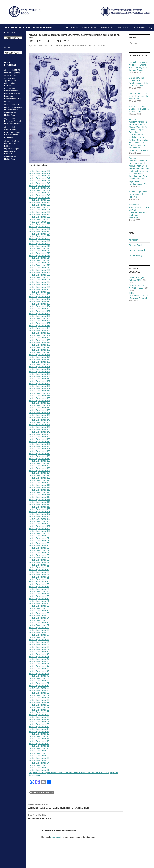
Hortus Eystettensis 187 (40, 323)
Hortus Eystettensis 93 (39, 548)
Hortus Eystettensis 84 (39, 570)
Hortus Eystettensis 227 (40, 227)
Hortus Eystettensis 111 (40, 504)
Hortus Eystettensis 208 (40, 272)
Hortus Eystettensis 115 (40, 495)
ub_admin (57, 46)
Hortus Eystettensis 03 (39, 765)
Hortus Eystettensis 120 (40, 483)
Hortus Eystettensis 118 (40, 487)
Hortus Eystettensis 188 (40, 321)
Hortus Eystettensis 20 (39, 724)
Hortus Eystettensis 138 (40, 439)
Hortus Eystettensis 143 (40, 427)
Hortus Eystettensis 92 (39, 550)
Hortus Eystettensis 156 (40, 396)
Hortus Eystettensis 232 (40, 214)
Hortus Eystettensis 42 (39, 671)
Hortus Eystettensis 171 (40, 359)
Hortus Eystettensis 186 (40, 326)
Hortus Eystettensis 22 (39, 719)
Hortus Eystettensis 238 (40, 200)
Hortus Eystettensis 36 (39, 686)
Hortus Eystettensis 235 (40, 207)
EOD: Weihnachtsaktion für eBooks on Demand (138, 296)
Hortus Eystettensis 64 (39, 618)
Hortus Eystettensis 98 (39, 536)
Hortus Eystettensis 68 (39, 608)
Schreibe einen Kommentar (79, 46)
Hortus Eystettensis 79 (39, 582)
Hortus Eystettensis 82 (39, 574)
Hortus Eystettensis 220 (40, 244)
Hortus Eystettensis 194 (40, 306)
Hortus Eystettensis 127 (40, 466)
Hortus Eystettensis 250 (40, 171)
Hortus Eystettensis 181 (40, 338)
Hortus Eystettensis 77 (39, 587)
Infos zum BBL (139, 28)
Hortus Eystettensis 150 (40, 410)
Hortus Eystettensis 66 (39, 613)
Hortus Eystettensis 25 (39, 712)
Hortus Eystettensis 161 (40, 384)
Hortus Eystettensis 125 (40, 471)
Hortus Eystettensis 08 (39, 753)
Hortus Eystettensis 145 (40, 422)
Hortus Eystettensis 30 (39, 700)
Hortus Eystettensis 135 (40, 446)
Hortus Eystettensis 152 (40, 405)
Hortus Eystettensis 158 (40, 391)
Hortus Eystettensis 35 (39, 688)
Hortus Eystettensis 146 (40, 420)
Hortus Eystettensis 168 (40, 367)
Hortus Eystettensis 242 (40, 190)
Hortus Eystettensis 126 (40, 468)
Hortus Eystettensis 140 (40, 434)
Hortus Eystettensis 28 (39, 705)
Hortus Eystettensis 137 (40, 442)
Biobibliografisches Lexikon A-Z (115, 28)
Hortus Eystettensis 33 (39, 693)
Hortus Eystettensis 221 (40, 241)
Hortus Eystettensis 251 (75, 816)
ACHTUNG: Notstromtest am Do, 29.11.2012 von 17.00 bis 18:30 (75, 806)
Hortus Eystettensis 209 (40, 270)
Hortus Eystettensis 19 (39, 727)
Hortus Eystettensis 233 (40, 212)
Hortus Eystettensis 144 (40, 425)
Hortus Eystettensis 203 (40, 284)
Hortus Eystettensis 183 (40, 333)
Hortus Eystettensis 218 (40, 248)
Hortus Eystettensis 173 (40, 355)
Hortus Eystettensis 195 (40, 304)
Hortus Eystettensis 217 (40, 251)
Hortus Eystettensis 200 (40, 292)
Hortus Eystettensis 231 (40, 217)
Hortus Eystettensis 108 (40, 512)
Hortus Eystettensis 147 (40, 417)
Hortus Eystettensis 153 (40, 403)
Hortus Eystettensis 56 (39, 637)
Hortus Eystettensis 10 (39, 748)
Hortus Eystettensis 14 (39, 739)
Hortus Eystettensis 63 (39, 620)
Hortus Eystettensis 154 (40, 401)
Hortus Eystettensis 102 (40, 526)
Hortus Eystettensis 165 (40, 374)
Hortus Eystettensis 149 (40, 412)
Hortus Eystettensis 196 (40, 301)
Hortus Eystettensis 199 (40, 294)
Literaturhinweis (92, 35)
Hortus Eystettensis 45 (39, 664)
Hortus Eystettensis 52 (39, 647)
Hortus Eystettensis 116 (40, 492)
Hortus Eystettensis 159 (40, 388)
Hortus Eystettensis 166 (40, 372)
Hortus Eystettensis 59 (39, 630)
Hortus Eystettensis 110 (40, 507)
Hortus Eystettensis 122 (40, 478)
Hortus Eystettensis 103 (40, 524)
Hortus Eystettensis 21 (39, 722)
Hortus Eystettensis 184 (40, 330)
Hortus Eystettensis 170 (40, 362)
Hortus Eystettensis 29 (39, 702)
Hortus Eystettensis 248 (40, 176)
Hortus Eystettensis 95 (39, 543)
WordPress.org (136, 255)
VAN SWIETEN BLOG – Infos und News (28, 28)
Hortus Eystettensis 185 (40, 328)
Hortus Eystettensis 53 (39, 644)
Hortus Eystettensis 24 (39, 715)
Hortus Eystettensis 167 (40, 369)
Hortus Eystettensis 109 (40, 509)
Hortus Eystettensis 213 (40, 260)
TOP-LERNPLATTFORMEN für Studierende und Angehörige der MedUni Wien (13, 110)
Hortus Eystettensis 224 (40, 234)
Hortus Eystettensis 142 (40, 429)
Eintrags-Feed (135, 245)
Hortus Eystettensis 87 (39, 562)
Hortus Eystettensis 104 (40, 521)
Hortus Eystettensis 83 (39, 572)
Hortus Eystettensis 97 (39, 538)
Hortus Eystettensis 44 (39, 666)
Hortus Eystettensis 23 (39, 717)
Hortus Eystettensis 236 (40, 205)
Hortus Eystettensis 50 (39, 652)
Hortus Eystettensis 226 (40, 229)
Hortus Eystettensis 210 (40, 268)
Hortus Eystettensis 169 (40, 364)
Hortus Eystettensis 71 (39, 601)
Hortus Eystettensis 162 (40, 381)
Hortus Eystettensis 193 (40, 309)
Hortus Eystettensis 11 (39, 746)
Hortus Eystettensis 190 (40, 316)
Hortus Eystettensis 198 (40, 297)
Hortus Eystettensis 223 (40, 236)
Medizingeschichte (110, 35)
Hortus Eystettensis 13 (39, 741)
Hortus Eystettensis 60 (39, 628)
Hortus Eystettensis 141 (40, 432)
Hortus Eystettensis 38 (39, 681)
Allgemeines (35, 35)
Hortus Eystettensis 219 (40, 246)
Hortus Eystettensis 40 (39, 676)
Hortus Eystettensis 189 (40, 318)
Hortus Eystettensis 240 (40, 195)
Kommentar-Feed (137, 250)
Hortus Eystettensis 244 (40, 186)
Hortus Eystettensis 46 (39, 661)
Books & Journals (51, 35)
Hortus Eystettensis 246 (40, 181)
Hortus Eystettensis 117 (40, 490)
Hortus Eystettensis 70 (39, 603)
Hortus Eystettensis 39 (39, 678)
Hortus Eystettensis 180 (40, 340)
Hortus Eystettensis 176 (40, 347)
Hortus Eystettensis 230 (40, 219)
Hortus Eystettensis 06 (39, 758)
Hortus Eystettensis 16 (39, 734)
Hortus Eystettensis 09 (39, 751)
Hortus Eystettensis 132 (40, 454)
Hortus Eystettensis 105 (40, 519)
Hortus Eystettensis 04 (39, 763)
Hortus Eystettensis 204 (40, 282)
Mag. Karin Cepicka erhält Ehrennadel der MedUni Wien (139, 96)
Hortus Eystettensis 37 (39, 683)
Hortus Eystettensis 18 (39, 729)
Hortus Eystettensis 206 (40, 277)
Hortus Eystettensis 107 (40, 514)
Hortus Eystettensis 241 (40, 193)
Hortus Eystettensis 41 (39, 674)
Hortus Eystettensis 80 (39, 579)
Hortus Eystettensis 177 (40, 345)
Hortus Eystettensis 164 (40, 376)
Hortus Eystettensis (72, 35)
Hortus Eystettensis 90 (39, 555)
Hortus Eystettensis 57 (39, 635)
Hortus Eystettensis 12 (39, 744)
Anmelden (134, 240)
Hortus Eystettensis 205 (40, 280)
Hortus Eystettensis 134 (40, 449)
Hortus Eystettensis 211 (40, 265)
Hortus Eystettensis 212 (40, 263)
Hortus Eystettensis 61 (39, 625)
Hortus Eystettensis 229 (40, 222)
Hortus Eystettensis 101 (40, 529)
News (32, 37)
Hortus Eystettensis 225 (40, 231)
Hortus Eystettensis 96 (39, 541)
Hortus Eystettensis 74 (39, 594)
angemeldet (56, 837)
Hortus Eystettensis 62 (39, 623)
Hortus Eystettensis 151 (40, 408)
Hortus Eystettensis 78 (39, 584)
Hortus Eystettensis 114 (40, 497)
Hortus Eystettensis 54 (39, 642)
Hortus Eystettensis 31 (39, 698)
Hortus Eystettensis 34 (39, 690)
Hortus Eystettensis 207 (40, 275)
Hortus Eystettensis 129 (40, 461)
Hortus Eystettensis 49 (39, 654)
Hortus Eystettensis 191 (40, 314)
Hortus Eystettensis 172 (40, 357)
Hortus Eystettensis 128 (40, 463)
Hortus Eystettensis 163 (40, 379)
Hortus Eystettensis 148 (40, 415)
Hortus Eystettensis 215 (40, 256)
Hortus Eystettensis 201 (40, 289)
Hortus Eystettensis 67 (39, 611)
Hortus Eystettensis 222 (40, 239)
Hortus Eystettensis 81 (39, 577)
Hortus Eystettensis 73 (39, 596)
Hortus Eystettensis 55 (39, 640)
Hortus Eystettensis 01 (39, 770)
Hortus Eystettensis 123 (40, 475)
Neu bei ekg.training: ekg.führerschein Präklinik (138, 194)
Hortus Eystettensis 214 (40, 258)
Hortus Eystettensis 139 (40, 437)
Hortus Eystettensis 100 (40, 531)
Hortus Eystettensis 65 (39, 615)
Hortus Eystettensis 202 (40, 287)
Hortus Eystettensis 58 (39, 632)
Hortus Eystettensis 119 (40, 485)
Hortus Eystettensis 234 (40, 210)
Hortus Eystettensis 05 (39, 760)
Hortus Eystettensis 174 (40, 352)
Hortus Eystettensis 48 (39, 657)
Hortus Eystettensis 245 (40, 183)
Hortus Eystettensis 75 (39, 591)
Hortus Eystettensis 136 (40, 444)
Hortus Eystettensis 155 (40, 398)
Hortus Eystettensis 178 (40, 342)
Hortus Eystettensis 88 (39, 560)
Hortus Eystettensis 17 (39, 732)
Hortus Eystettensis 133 (40, 451)
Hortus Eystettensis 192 (40, 311)
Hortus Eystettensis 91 (39, 553)
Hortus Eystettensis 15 (39, 736)
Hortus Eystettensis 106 (40, 516)
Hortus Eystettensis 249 (40, 173)
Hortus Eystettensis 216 (40, 253)
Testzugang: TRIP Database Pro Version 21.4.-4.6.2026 (139, 109)
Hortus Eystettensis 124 (40, 473)
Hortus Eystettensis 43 (39, 669)
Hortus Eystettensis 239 (40, 198)
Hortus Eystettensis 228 (40, 224)
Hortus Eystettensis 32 (39, 695)
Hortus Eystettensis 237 (40, 202)
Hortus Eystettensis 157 (40, 393)
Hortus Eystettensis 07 (39, 756)
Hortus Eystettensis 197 (40, 299)
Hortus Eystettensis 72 (39, 599)
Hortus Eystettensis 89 (39, 557)
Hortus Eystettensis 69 (39, 606)
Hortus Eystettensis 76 (39, 589)
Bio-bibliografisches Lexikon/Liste (82, 28)
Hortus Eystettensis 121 (40, 480)
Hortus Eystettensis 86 (39, 565)
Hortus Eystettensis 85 (39, 567)
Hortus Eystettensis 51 (39, 649)
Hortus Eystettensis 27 (39, 707)
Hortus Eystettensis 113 (40, 500)
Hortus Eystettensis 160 (40, 386)
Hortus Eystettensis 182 (40, 335)
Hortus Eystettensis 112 (40, 502)
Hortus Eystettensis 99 (39, 533)
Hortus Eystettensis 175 (40, 350)
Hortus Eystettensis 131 (40, 456)
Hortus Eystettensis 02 (39, 768)
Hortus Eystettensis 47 (39, 659)
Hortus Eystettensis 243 (40, 188)
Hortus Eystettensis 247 (40, 178)
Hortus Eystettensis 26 (39, 710)
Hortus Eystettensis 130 (40, 459)
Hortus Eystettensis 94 (39, 545)
